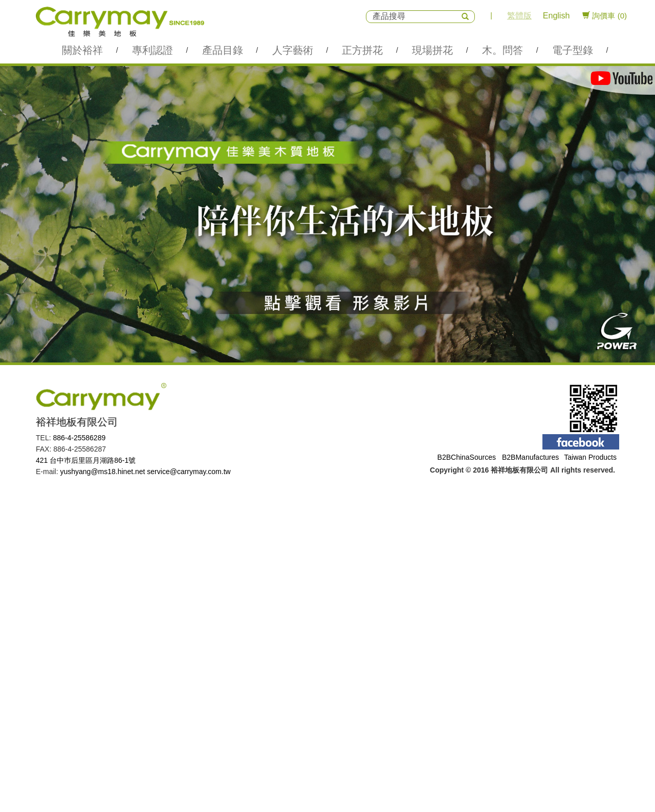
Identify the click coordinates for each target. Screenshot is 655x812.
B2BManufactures (530, 457)
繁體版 (519, 16)
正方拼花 (362, 50)
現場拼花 (432, 50)
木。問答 (503, 50)
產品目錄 (223, 50)
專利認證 (152, 50)
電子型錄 (573, 50)
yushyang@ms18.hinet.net (102, 472)
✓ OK (258, 807)
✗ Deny (13, 530)
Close (9, 500)
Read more (21, 592)
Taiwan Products (590, 457)
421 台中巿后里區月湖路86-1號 (86, 460)
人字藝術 (293, 50)
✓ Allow (13, 520)
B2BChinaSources (467, 457)
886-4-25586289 (79, 438)
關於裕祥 (82, 50)
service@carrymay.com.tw (189, 472)
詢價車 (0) (605, 16)
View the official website (82, 592)
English (556, 16)
